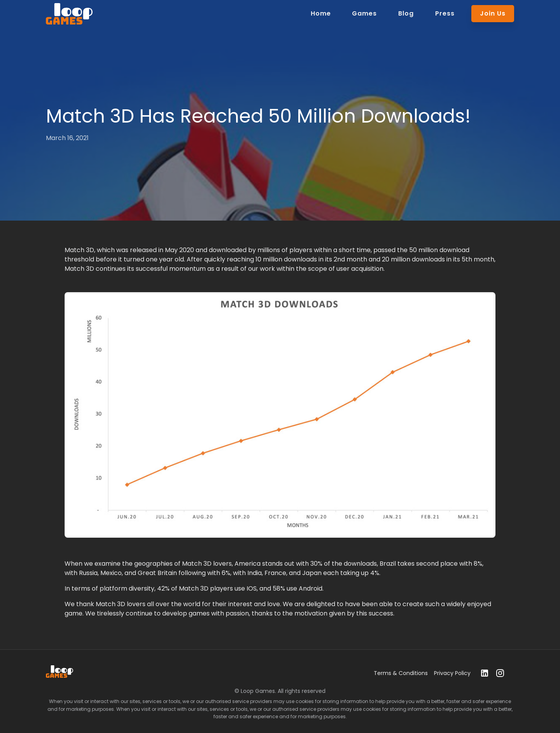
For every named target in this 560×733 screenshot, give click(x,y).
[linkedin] (485, 673)
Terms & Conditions (401, 673)
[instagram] (500, 673)
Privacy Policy (452, 673)
